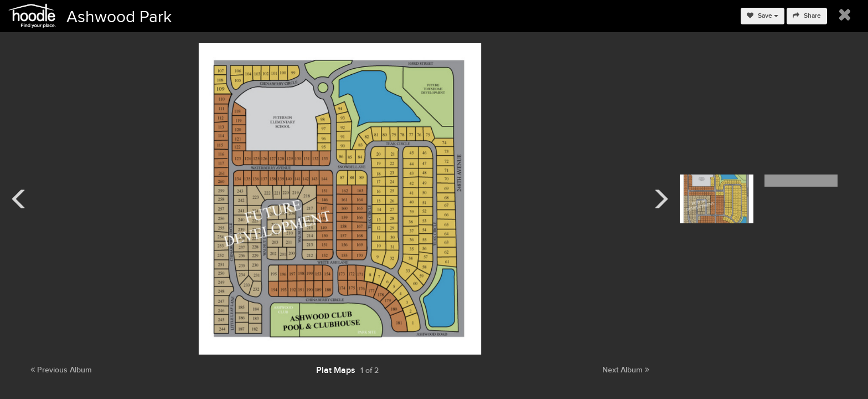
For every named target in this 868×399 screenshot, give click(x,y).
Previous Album (61, 370)
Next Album (626, 370)
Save (763, 16)
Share (807, 16)
